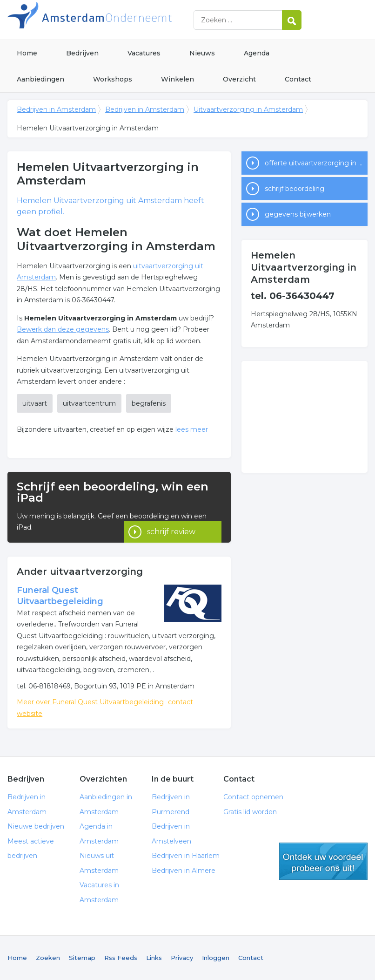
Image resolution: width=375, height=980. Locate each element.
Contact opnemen (253, 797)
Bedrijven (82, 53)
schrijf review (171, 518)
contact (181, 702)
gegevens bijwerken (298, 214)
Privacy (182, 958)
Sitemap (82, 958)
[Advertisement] (305, 417)
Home (27, 53)
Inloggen (216, 958)
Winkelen (177, 79)
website (30, 714)
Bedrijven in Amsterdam (124, 20)
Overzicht (239, 79)
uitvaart (35, 403)
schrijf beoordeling (295, 189)
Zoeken (48, 958)
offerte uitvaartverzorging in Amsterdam (316, 163)
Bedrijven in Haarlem (186, 856)
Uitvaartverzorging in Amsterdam (248, 109)
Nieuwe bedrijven (36, 826)
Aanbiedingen (40, 79)
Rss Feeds (121, 958)
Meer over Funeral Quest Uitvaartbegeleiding (90, 702)
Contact (298, 79)
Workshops (113, 79)
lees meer (192, 429)
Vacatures (144, 53)
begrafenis (149, 403)
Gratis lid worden (250, 812)
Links (154, 958)
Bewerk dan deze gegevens (63, 329)
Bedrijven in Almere (184, 871)
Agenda (257, 53)
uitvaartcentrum (89, 403)
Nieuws (202, 53)
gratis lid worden (323, 861)
